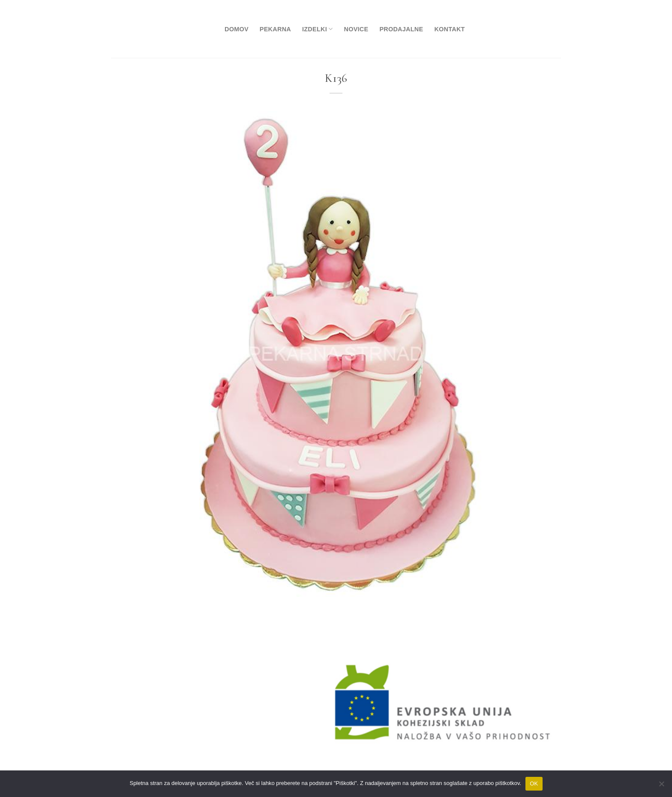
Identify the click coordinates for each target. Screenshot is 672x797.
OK (534, 783)
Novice (356, 29)
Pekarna (275, 29)
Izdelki (317, 29)
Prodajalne (401, 29)
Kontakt (449, 29)
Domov (237, 29)
